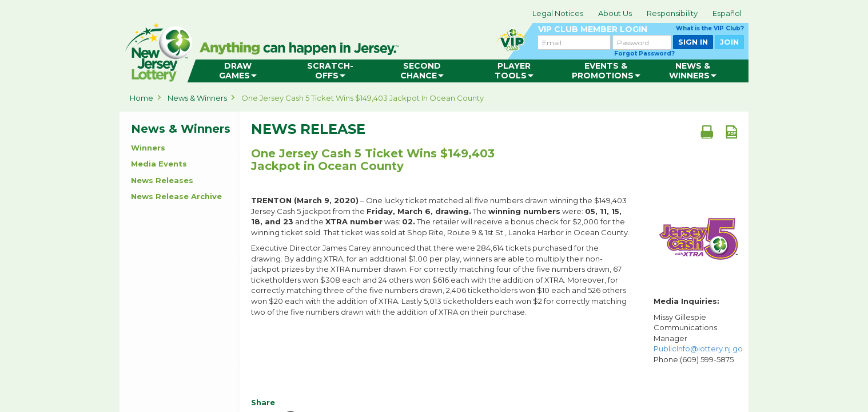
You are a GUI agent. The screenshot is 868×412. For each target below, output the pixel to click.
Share (263, 402)
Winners (148, 148)
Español (727, 13)
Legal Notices (558, 13)
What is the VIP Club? (710, 28)
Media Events (159, 164)
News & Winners (197, 98)
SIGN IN (693, 42)
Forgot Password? (644, 54)
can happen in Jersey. (302, 49)
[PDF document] (731, 132)
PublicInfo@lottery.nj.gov (700, 348)
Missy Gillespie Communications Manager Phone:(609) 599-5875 (698, 338)
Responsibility (672, 13)
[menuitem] (238, 71)
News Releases (162, 180)
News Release (308, 129)
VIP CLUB (641, 29)
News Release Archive (176, 196)
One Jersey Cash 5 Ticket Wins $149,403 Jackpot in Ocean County (363, 98)
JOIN (729, 42)
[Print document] (707, 132)
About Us (615, 13)
